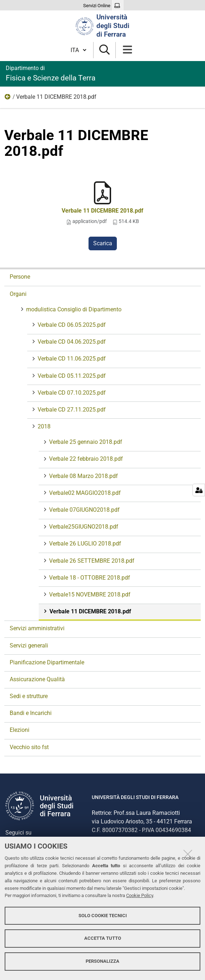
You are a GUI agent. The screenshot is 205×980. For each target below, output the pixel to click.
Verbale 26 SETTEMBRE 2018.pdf (91, 561)
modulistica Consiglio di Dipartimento (73, 309)
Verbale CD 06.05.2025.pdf (71, 325)
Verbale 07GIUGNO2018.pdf (84, 510)
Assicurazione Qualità (37, 679)
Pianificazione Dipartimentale (47, 662)
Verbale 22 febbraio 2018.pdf (85, 459)
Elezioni (20, 730)
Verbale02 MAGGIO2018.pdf (84, 493)
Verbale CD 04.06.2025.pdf (71, 342)
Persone (20, 277)
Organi (18, 294)
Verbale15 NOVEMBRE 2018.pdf (89, 594)
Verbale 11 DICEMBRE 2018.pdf (102, 211)
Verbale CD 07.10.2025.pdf (71, 393)
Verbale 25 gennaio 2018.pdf (85, 442)
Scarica (103, 243)
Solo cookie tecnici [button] (103, 916)
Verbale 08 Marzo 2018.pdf (83, 476)
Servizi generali (29, 645)
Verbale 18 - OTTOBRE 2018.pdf (89, 578)
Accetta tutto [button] (103, 938)
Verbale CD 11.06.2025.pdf (71, 359)
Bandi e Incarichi (31, 713)
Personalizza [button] (102, 961)
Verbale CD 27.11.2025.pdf (71, 410)
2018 (8, 98)
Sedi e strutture (29, 696)
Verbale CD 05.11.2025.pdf (71, 376)
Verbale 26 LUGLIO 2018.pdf (84, 544)
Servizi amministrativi (37, 628)
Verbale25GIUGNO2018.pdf (83, 527)
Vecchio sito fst (29, 747)
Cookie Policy (140, 895)
